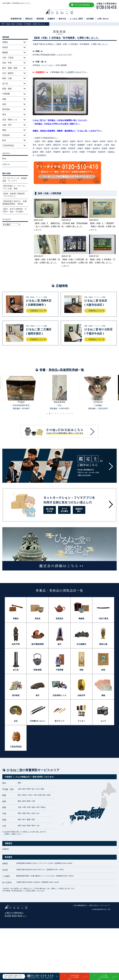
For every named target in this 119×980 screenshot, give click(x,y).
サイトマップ (105, 905)
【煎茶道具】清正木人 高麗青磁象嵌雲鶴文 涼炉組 (14, 203)
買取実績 (40, 19)
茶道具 (38, 619)
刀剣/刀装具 (103, 619)
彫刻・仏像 (7, 78)
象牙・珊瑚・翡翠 (10, 68)
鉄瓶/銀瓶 (38, 670)
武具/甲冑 (16, 644)
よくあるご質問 (76, 19)
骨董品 (16, 619)
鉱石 (4, 140)
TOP (3, 24)
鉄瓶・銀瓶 (7, 89)
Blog (4, 158)
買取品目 (29, 19)
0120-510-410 (16, 916)
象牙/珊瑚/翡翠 (38, 644)
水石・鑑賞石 (8, 73)
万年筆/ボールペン (38, 721)
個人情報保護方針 (80, 905)
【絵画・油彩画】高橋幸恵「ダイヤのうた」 (14, 195)
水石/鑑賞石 (81, 644)
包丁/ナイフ (59, 721)
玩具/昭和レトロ (59, 695)
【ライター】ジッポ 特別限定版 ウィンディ (14, 180)
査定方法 (62, 19)
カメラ (103, 721)
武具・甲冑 (7, 63)
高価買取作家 (16, 19)
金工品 (5, 83)
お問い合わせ (103, 19)
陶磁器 (5, 52)
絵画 (4, 104)
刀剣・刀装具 (8, 58)
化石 (16, 721)
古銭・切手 (7, 125)
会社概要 (90, 19)
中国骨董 (59, 670)
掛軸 (4, 99)
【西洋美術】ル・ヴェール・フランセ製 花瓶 (14, 187)
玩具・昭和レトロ (10, 120)
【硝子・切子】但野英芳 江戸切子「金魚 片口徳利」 (14, 210)
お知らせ (6, 164)
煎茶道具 (6, 135)
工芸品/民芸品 (8, 145)
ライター (81, 721)
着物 (4, 130)
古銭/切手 (81, 695)
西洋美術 (6, 109)
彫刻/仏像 (103, 644)
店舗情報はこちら (37, 311)
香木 (4, 114)
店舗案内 (51, 19)
